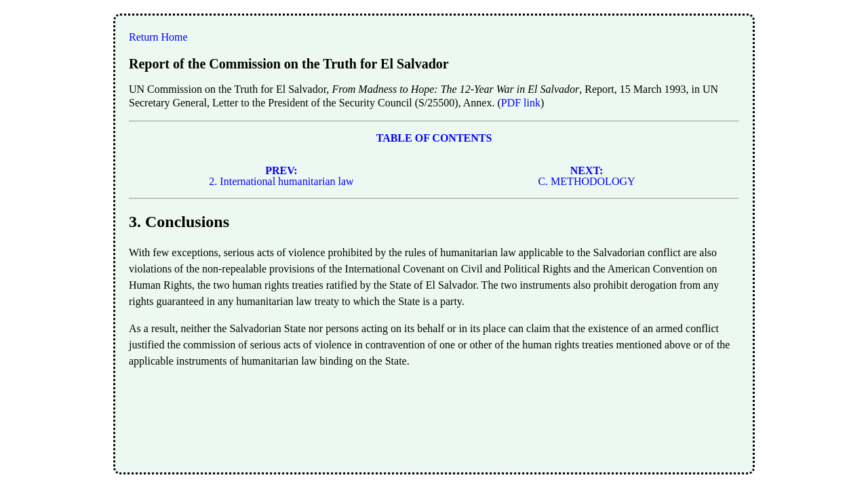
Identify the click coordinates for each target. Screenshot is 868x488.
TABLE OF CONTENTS (434, 138)
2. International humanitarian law (281, 176)
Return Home (158, 37)
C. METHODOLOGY (586, 176)
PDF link (521, 103)
